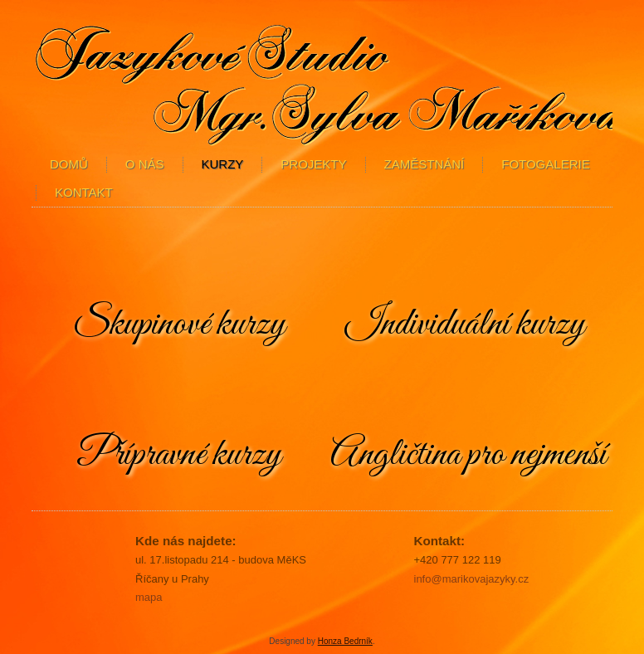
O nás (145, 164)
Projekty (313, 164)
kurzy (223, 164)
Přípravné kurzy (179, 455)
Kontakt (84, 192)
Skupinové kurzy (179, 325)
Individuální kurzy (465, 325)
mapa (149, 597)
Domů (69, 164)
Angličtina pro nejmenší (468, 455)
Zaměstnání (424, 164)
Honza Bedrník (345, 641)
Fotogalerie (545, 164)
